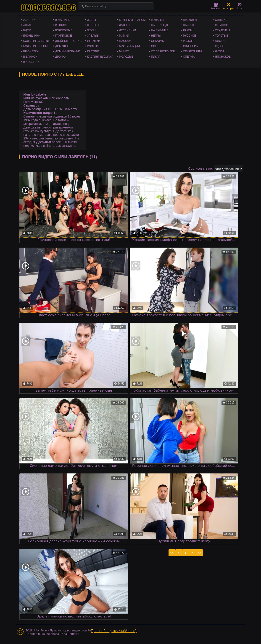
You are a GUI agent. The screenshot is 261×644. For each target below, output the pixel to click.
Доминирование (68, 51)
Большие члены (36, 46)
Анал (27, 25)
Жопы (92, 30)
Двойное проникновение (70, 41)
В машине (63, 20)
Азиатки (29, 20)
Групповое (64, 36)
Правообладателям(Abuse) (114, 631)
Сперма (189, 57)
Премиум (190, 20)
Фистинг (222, 41)
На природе (160, 25)
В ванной (30, 57)
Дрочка (61, 57)
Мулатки (157, 20)
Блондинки (32, 36)
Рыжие (188, 41)
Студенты (223, 30)
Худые (220, 46)
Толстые (222, 36)
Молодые (126, 57)
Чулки (220, 51)
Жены (92, 20)
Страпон (222, 25)
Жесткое (94, 25)
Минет (124, 51)
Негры (156, 36)
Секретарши (192, 51)
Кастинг (93, 51)
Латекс (124, 25)
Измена (93, 46)
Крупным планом (132, 20)
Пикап (156, 57)
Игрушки (94, 41)
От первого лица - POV (166, 51)
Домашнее (63, 46)
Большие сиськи (36, 41)
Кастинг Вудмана (100, 57)
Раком (188, 30)
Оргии (156, 46)
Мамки (124, 36)
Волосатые (64, 30)
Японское (223, 57)
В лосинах (31, 62)
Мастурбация (130, 46)
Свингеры (191, 46)
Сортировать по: (201, 168)
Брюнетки (31, 51)
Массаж (125, 41)
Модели (216, 6)
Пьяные (189, 25)
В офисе (62, 25)
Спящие (221, 20)
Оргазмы (158, 41)
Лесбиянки (128, 30)
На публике (160, 30)
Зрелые (93, 36)
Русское (190, 36)
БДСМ (27, 30)
